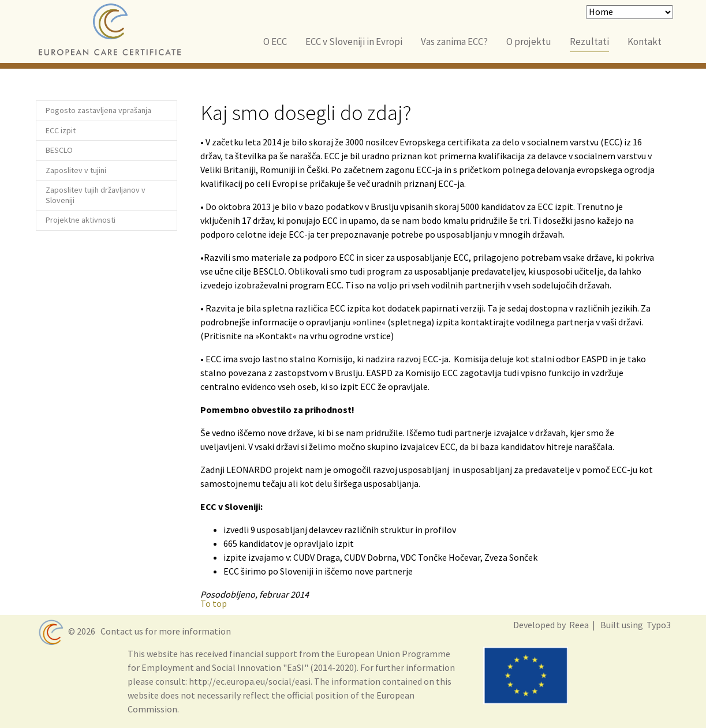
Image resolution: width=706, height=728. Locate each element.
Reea (578, 625)
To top (214, 603)
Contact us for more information (164, 631)
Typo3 (658, 625)
